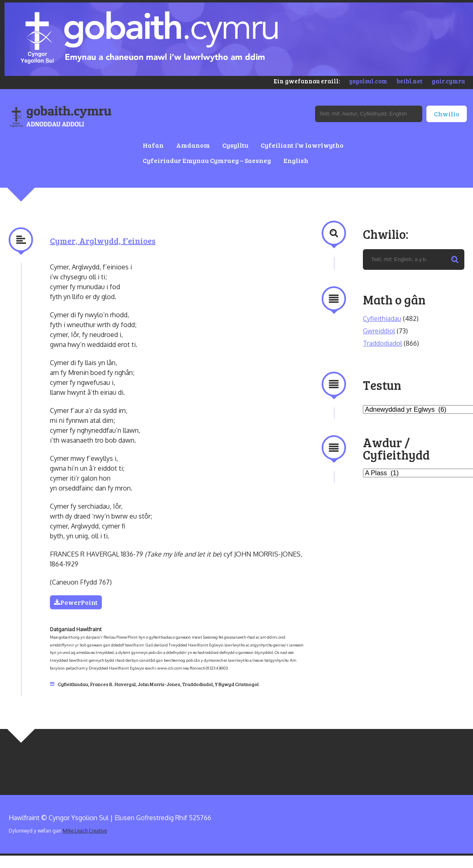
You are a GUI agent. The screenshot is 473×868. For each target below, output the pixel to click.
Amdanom (193, 145)
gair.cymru (448, 81)
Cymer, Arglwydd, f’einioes (103, 241)
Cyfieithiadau (73, 684)
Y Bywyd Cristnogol (237, 684)
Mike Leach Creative (85, 831)
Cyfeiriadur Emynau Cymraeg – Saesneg (207, 160)
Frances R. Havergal (113, 684)
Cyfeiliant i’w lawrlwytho (302, 145)
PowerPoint (76, 602)
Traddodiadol (198, 684)
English (296, 160)
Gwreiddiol (379, 331)
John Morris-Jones (159, 684)
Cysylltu (235, 145)
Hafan (153, 145)
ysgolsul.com (368, 81)
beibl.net (409, 81)
